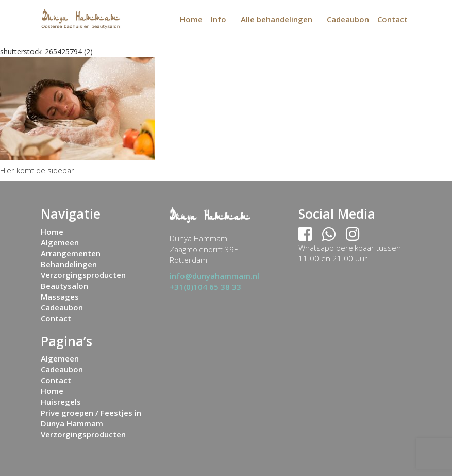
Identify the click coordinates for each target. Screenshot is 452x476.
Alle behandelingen (277, 19)
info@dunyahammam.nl (214, 276)
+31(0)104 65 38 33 (205, 287)
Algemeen (60, 242)
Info (219, 19)
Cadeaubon (348, 19)
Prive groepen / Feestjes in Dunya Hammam (91, 418)
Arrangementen (71, 253)
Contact (392, 19)
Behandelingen (69, 264)
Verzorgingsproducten (83, 275)
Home (191, 19)
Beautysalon (64, 286)
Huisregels (61, 402)
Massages (60, 297)
